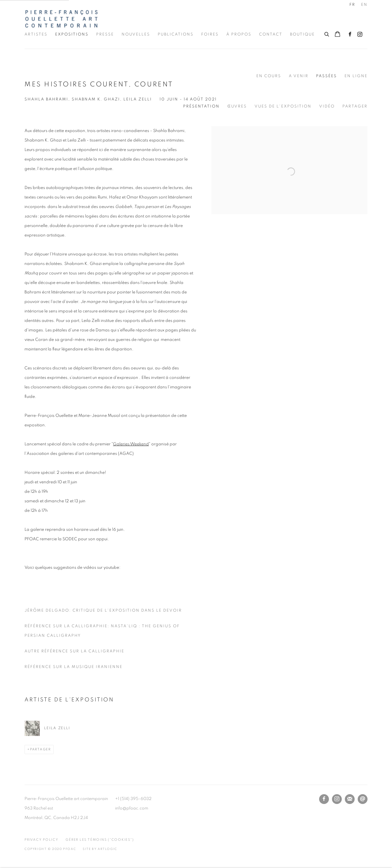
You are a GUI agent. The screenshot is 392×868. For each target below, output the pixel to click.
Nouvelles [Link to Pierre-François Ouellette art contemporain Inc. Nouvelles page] (136, 34)
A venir (299, 76)
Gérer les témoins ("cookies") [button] (100, 840)
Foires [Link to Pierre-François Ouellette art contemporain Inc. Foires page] (210, 34)
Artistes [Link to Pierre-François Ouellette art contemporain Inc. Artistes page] (36, 34)
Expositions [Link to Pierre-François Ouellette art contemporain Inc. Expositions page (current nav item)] (72, 34)
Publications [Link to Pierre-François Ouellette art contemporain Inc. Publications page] (176, 34)
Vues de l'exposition (283, 106)
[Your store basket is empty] (337, 35)
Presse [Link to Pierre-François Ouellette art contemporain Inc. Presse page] (105, 34)
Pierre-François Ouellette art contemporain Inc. (61, 19)
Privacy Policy (41, 840)
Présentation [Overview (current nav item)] (201, 106)
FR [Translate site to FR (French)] (352, 5)
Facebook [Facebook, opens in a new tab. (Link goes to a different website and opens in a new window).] (350, 35)
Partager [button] (355, 106)
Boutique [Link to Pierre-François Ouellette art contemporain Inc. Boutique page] (302, 34)
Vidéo (327, 106)
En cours (269, 76)
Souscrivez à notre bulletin (350, 799)
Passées (326, 76)
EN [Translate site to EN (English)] (364, 5)
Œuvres (237, 106)
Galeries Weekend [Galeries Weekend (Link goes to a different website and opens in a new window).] (131, 444)
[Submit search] (327, 33)
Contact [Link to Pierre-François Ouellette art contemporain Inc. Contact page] (271, 34)
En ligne (356, 76)
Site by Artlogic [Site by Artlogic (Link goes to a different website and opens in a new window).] (100, 849)
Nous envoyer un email (363, 799)
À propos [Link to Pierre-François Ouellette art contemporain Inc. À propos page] (239, 34)
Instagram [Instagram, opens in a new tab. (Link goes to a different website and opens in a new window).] (360, 35)
